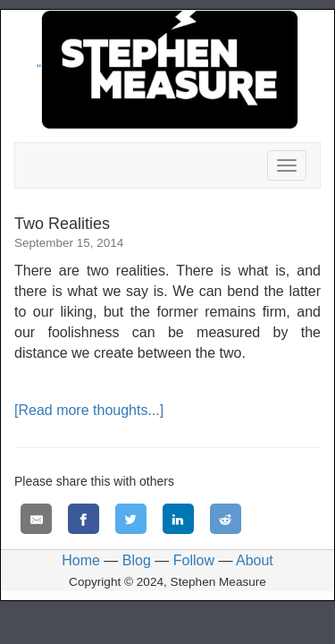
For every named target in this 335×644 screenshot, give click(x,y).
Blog (137, 560)
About (255, 560)
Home (81, 560)
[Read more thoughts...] (89, 410)
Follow (194, 560)
